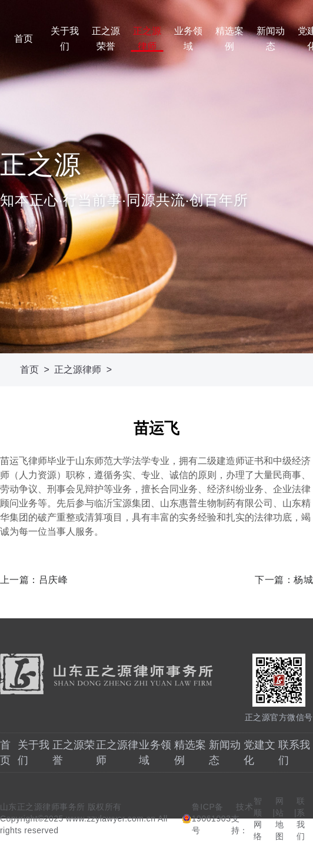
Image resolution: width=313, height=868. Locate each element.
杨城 (303, 580)
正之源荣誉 (106, 39)
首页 (24, 39)
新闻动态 (271, 39)
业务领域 (188, 39)
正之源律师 (147, 39)
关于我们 (65, 39)
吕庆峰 (53, 580)
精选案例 (229, 39)
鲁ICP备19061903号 (212, 819)
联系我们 (301, 819)
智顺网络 (258, 819)
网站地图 (280, 819)
